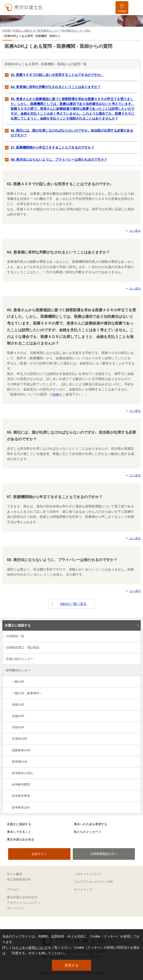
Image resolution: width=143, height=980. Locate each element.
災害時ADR (20, 739)
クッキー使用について (32, 948)
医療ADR (18, 705)
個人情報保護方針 (19, 879)
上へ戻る (135, 231)
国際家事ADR (21, 750)
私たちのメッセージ (88, 832)
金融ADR (18, 716)
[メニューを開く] (135, 8)
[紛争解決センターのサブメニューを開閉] (135, 671)
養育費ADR (20, 762)
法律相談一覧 (15, 636)
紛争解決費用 (21, 784)
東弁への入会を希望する (91, 824)
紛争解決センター (18, 670)
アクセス (13, 890)
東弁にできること (19, 832)
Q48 (56, 394)
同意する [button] (72, 965)
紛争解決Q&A (21, 807)
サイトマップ (83, 890)
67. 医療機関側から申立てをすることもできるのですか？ (52, 147)
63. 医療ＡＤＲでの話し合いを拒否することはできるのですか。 (57, 75)
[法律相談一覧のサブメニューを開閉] (135, 637)
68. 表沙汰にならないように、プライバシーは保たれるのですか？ (59, 159)
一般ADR (18, 682)
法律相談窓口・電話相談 (23, 647)
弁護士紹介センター (20, 659)
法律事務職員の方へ (104, 854)
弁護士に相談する (18, 625)
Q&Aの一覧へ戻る (73, 604)
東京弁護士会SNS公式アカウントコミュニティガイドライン (24, 903)
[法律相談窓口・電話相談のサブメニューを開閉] (135, 648)
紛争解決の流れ (22, 773)
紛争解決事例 (21, 796)
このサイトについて (88, 874)
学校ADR (18, 727)
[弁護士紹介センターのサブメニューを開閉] (135, 659)
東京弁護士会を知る (21, 839)
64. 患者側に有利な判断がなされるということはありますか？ (56, 87)
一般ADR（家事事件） (27, 693)
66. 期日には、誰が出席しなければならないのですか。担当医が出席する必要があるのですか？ (72, 133)
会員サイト (39, 854)
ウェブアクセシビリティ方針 (94, 882)
